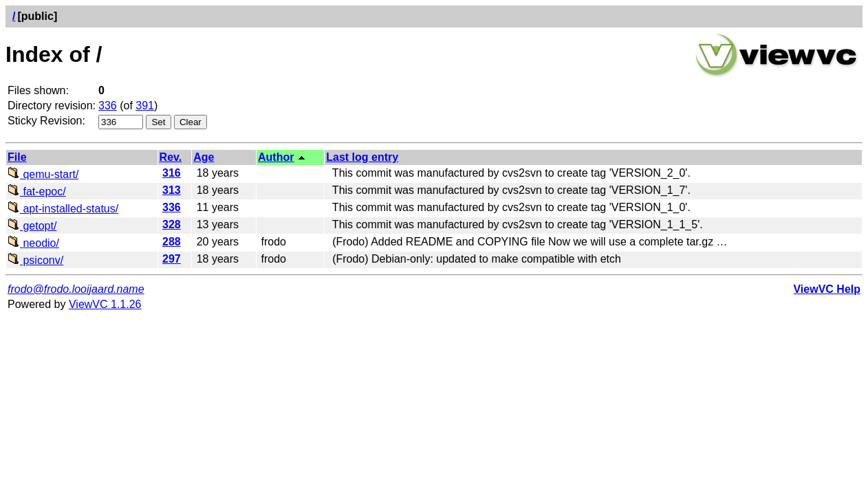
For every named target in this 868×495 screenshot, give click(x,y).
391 (145, 106)
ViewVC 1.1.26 (105, 304)
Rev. (171, 157)
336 (108, 106)
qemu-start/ (43, 174)
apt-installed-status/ (63, 209)
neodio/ (33, 243)
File (17, 157)
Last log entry (362, 157)
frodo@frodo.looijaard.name (76, 289)
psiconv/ (35, 260)
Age (204, 157)
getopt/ (32, 226)
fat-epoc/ (37, 191)
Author (276, 157)
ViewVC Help (827, 289)
